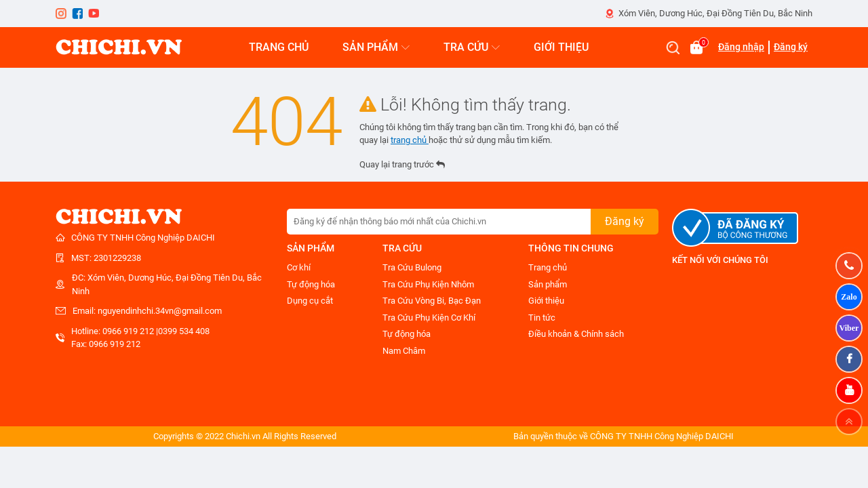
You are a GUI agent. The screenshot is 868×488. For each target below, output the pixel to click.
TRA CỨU (472, 47)
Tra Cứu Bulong (412, 267)
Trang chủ (548, 267)
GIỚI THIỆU (561, 47)
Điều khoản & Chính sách (576, 334)
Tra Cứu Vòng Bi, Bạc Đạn (432, 301)
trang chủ (410, 140)
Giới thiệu (546, 301)
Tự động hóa (311, 284)
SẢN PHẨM (376, 47)
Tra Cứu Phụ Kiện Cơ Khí (429, 318)
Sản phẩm (548, 284)
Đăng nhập (741, 47)
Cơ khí (299, 267)
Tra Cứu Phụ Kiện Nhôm (428, 284)
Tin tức (542, 318)
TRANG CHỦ (279, 47)
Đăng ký (791, 47)
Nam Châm (404, 351)
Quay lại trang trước (402, 164)
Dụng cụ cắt (310, 301)
